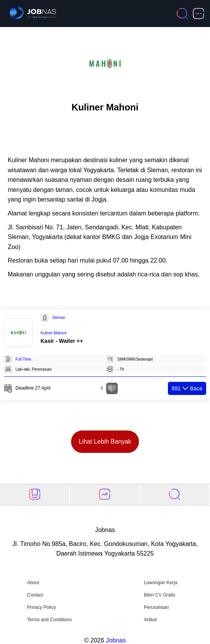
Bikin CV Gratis (160, 595)
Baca (187, 388)
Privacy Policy (41, 607)
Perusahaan (157, 607)
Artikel (150, 620)
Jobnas (116, 640)
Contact (35, 595)
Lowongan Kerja (161, 583)
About (33, 583)
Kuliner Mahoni (53, 333)
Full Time (23, 359)
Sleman (59, 318)
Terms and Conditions (49, 620)
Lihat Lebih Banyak (105, 441)
